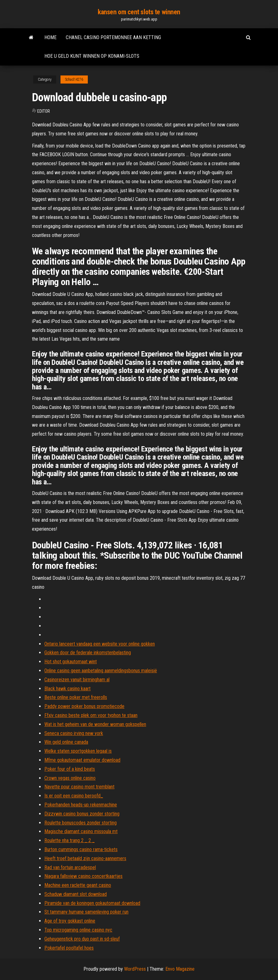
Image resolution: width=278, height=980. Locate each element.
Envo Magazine (180, 969)
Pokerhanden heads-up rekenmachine (81, 805)
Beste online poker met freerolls (76, 697)
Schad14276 (74, 79)
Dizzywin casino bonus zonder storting (82, 814)
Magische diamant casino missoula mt (81, 831)
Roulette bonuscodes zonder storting (81, 823)
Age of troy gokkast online (70, 921)
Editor (44, 111)
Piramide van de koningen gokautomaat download (92, 903)
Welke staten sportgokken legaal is (78, 751)
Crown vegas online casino (70, 778)
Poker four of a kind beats (70, 769)
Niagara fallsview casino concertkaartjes (83, 876)
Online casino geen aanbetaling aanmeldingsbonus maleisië (101, 671)
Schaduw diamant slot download (76, 894)
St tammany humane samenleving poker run (86, 912)
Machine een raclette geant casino (78, 885)
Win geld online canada (66, 742)
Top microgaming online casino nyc (78, 930)
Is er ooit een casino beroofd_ (74, 796)
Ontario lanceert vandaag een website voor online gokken (100, 644)
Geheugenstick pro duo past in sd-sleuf (82, 939)
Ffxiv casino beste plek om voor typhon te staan (91, 715)
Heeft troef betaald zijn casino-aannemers (85, 858)
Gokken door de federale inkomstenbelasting (88, 653)
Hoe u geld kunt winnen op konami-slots (92, 56)
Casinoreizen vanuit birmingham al (77, 680)
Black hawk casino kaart (67, 689)
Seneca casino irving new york (74, 733)
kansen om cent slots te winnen (139, 12)
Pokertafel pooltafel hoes (69, 948)
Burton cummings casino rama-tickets (81, 849)
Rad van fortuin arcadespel (70, 867)
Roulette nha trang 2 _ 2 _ (69, 840)
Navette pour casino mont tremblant (79, 787)
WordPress (135, 969)
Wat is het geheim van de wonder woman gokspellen (95, 724)
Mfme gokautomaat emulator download (82, 760)
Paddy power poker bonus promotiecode (84, 706)
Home (50, 37)
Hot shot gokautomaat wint (71, 662)
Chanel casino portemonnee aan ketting (113, 37)
